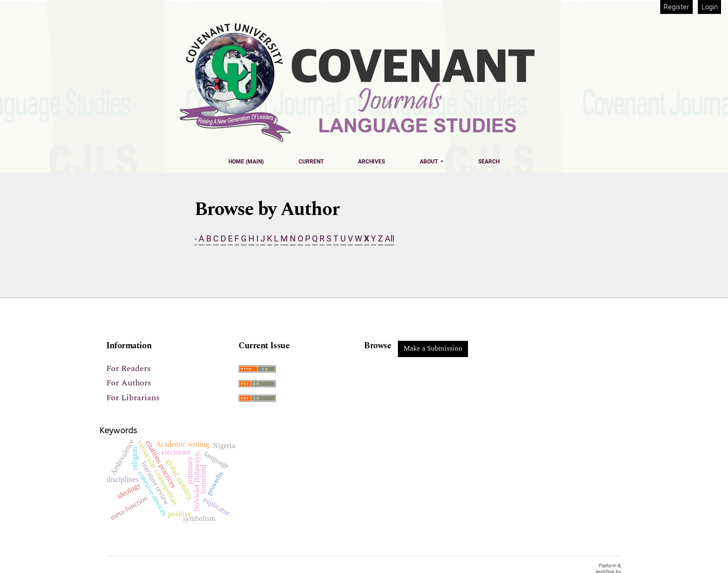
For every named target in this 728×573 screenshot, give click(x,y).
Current (311, 162)
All (390, 238)
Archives (371, 162)
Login (710, 7)
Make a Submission (433, 348)
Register (676, 7)
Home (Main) (246, 162)
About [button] (429, 162)
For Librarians (133, 398)
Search (489, 162)
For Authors (129, 383)
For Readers (129, 368)
